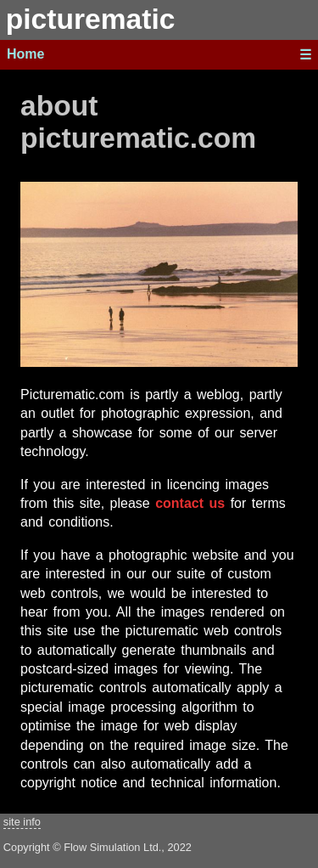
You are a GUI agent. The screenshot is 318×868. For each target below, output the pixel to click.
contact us (190, 503)
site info (22, 822)
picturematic (91, 19)
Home (25, 54)
